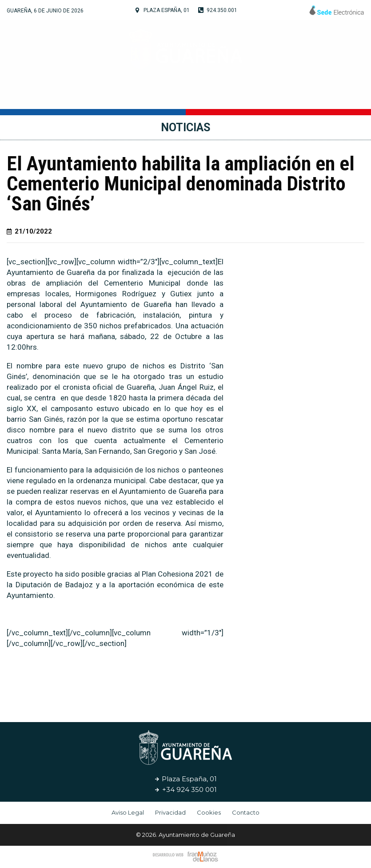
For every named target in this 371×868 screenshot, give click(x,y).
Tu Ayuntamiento (91, 96)
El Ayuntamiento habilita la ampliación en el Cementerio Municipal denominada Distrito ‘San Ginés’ (181, 184)
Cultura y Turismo (182, 96)
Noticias (302, 95)
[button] (199, 683)
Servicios (254, 95)
